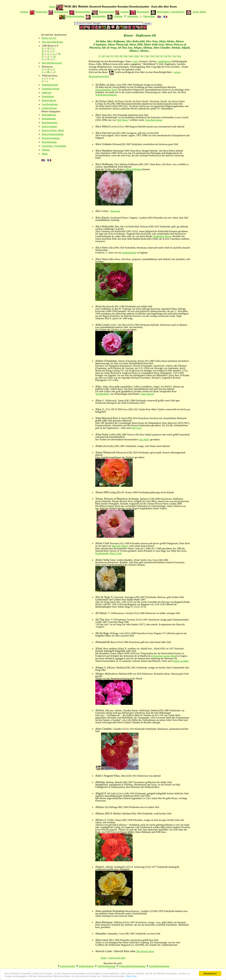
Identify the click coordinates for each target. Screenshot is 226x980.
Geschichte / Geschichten (54, 146)
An (142, 56)
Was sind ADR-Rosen (52, 42)
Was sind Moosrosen (52, 63)
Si (48, 59)
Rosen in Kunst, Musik (53, 130)
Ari (166, 56)
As (170, 56)
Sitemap (24, 12)
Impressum (133, 16)
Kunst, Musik (199, 12)
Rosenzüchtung (83, 12)
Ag (108, 56)
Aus (179, 56)
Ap (157, 56)
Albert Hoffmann (133, 169)
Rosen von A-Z (49, 38)
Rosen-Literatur (49, 126)
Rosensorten (42, 12)
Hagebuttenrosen (50, 85)
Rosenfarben (48, 96)
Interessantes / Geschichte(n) (171, 12)
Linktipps (118, 16)
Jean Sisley (144, 439)
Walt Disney (123, 120)
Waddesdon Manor (162, 236)
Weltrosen (47, 93)
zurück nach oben (117, 958)
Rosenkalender (99, 16)
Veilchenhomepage (106, 966)
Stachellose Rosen (51, 89)
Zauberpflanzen (86, 966)
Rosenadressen (61, 12)
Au (174, 56)
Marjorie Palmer (120, 546)
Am (131, 56)
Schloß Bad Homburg (106, 95)
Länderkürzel (164, 61)
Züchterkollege (129, 253)
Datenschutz (149, 16)
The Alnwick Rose (145, 951)
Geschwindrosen (50, 104)
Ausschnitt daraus (154, 120)
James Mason (147, 394)
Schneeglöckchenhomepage (132, 966)
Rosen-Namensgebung (53, 134)
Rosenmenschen (106, 12)
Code (135, 61)
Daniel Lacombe (181, 661)
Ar (162, 56)
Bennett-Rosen (49, 100)
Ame (137, 56)
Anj (152, 56)
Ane (147, 56)
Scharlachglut (102, 394)
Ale (116, 56)
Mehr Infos (131, 977)
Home (52, 7)
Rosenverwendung (75, 16)
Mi (48, 72)
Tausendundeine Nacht (106, 90)
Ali (121, 56)
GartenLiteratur (68, 966)
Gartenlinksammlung (159, 966)
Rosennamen (143, 12)
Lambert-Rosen (49, 108)
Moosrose (116, 211)
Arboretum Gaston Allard (164, 656)
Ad (103, 56)
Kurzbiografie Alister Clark (108, 553)
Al (112, 56)
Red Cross (136, 428)
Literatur (124, 12)
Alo (126, 56)
